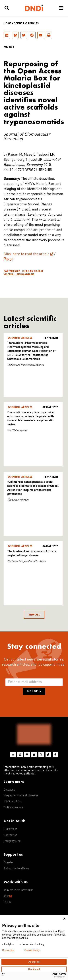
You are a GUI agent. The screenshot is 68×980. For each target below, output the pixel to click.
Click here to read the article (27, 254)
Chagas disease (33, 271)
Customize (8, 950)
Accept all (34, 962)
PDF (11, 260)
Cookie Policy (32, 950)
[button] (7, 35)
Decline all (34, 969)
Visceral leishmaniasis (19, 274)
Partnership (12, 271)
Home (7, 23)
